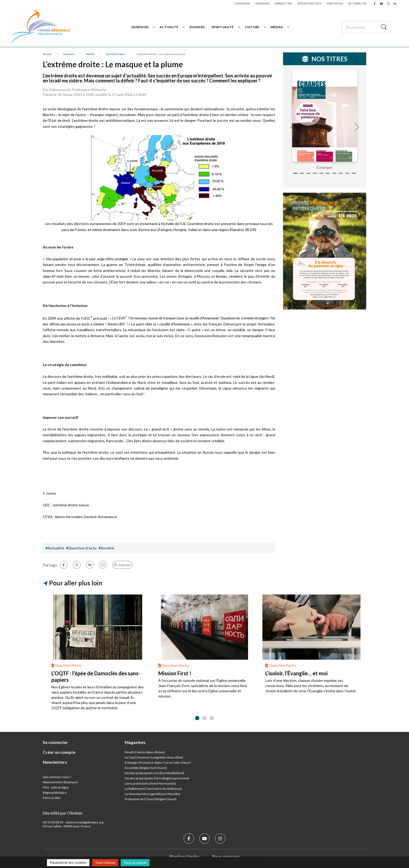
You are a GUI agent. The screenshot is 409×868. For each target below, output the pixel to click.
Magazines (262, 4)
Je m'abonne (242, 4)
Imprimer (125, 565)
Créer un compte (59, 752)
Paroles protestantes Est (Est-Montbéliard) (154, 773)
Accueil (47, 54)
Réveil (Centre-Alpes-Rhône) (145, 752)
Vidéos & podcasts (309, 4)
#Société (106, 548)
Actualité (169, 27)
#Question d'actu (81, 548)
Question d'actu (116, 54)
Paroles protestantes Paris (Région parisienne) (157, 778)
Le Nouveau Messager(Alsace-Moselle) (152, 794)
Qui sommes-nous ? (57, 777)
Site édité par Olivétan (63, 813)
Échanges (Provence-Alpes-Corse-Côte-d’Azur (157, 763)
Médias (277, 27)
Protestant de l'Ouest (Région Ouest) (151, 799)
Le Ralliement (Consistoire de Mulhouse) (153, 789)
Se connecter (357, 4)
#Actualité (55, 548)
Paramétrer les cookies (68, 862)
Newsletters (283, 4)
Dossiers (197, 27)
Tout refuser (105, 862)
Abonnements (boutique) (60, 782)
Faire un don (335, 4)
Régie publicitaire (55, 793)
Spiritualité (222, 27)
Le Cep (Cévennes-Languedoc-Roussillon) (154, 757)
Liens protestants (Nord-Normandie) (150, 783)
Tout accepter (135, 862)
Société (90, 54)
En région (140, 27)
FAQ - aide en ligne (56, 787)
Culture (252, 27)
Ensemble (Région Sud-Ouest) (146, 768)
